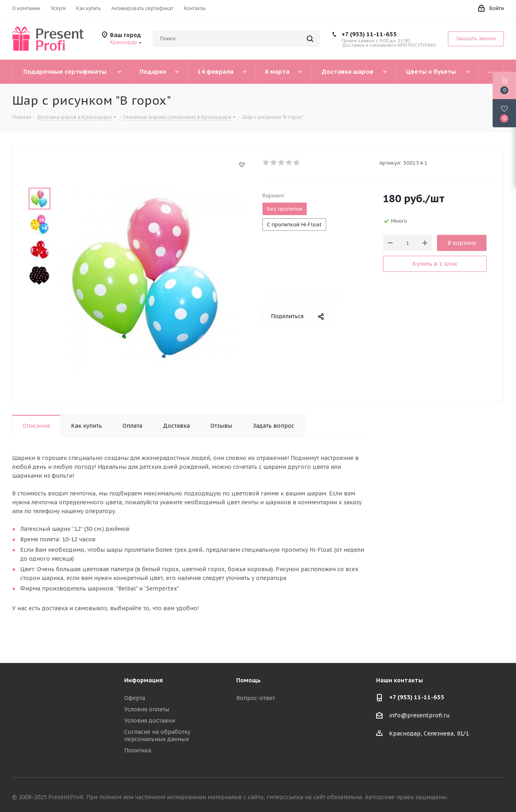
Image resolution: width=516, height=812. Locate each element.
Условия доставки (150, 721)
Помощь (249, 680)
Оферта (135, 698)
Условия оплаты (147, 709)
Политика (138, 750)
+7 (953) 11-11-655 (369, 34)
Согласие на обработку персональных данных (157, 735)
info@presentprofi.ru (419, 716)
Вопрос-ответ (256, 698)
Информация (144, 680)
